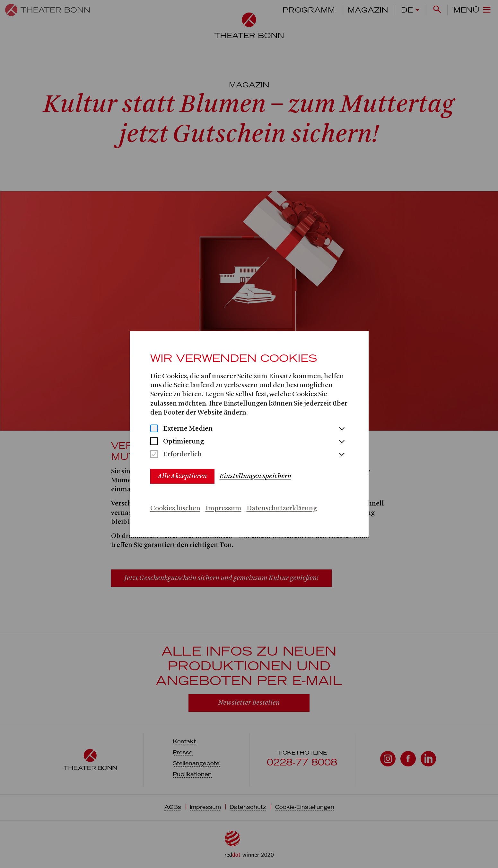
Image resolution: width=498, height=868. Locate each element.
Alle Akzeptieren (182, 476)
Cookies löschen (175, 509)
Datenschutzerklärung (282, 509)
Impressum (223, 509)
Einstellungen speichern (255, 476)
